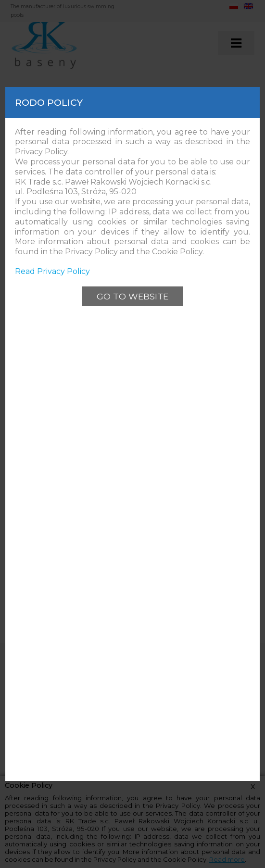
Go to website (132, 296)
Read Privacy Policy (52, 271)
